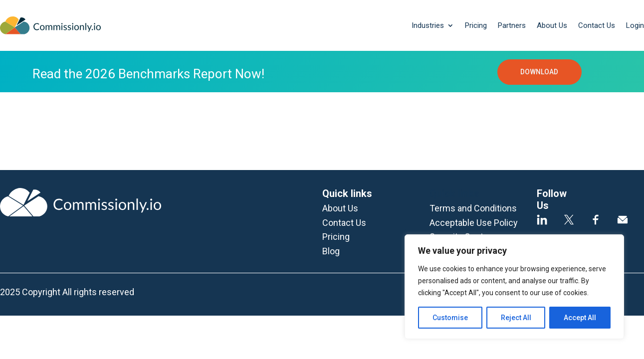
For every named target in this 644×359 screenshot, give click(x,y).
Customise (450, 318)
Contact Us (597, 25)
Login (635, 25)
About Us (552, 25)
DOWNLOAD (539, 73)
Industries (428, 25)
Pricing (476, 25)
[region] (514, 287)
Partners (512, 25)
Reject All (516, 318)
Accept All (580, 318)
